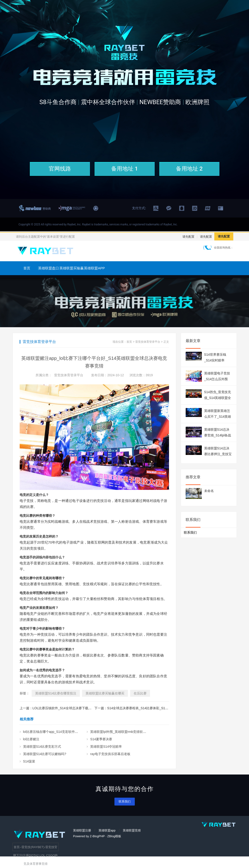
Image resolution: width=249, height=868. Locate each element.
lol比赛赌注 (31, 739)
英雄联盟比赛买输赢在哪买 (105, 693)
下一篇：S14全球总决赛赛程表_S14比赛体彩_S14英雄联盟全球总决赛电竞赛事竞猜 (155, 708)
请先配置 (188, 237)
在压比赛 (140, 693)
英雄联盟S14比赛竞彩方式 (42, 747)
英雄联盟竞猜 (132, 830)
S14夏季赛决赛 (101, 739)
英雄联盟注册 (82, 830)
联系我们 (125, 801)
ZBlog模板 (114, 836)
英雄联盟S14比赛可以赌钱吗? (45, 754)
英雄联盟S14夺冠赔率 (106, 747)
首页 (27, 268)
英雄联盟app (107, 830)
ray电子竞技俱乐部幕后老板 (110, 754)
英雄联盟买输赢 (72, 268)
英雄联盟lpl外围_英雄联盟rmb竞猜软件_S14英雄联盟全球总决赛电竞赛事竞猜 (146, 732)
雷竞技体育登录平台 (148, 342)
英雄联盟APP (94, 268)
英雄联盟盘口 (49, 268)
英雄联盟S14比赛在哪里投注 (56, 693)
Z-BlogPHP (97, 836)
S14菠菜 (29, 761)
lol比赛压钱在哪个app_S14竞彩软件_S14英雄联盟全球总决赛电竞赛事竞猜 (77, 732)
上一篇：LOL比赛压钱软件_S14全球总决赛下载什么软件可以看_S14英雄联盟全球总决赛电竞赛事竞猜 (93, 708)
